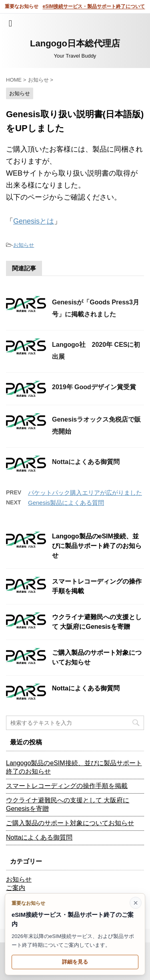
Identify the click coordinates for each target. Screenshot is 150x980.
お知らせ (24, 245)
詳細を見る (75, 962)
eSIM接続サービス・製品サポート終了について (94, 6)
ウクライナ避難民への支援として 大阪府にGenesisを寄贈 (68, 804)
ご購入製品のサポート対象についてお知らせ (70, 823)
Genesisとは (34, 221)
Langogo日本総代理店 (75, 43)
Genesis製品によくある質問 (66, 503)
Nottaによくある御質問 (86, 462)
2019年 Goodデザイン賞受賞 (94, 387)
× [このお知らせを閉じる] (136, 903)
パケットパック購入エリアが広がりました (85, 493)
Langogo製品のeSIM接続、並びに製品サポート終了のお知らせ (97, 546)
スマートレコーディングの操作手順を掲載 (67, 786)
